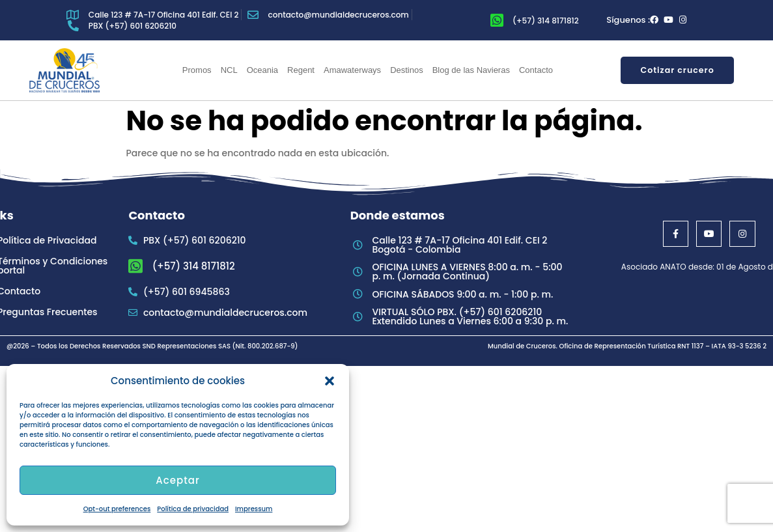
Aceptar (177, 480)
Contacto (536, 70)
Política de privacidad (193, 509)
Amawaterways (352, 70)
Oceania (262, 70)
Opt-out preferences (117, 509)
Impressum (254, 509)
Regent (301, 70)
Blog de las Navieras (471, 70)
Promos (197, 70)
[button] (330, 381)
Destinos (407, 70)
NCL (229, 70)
